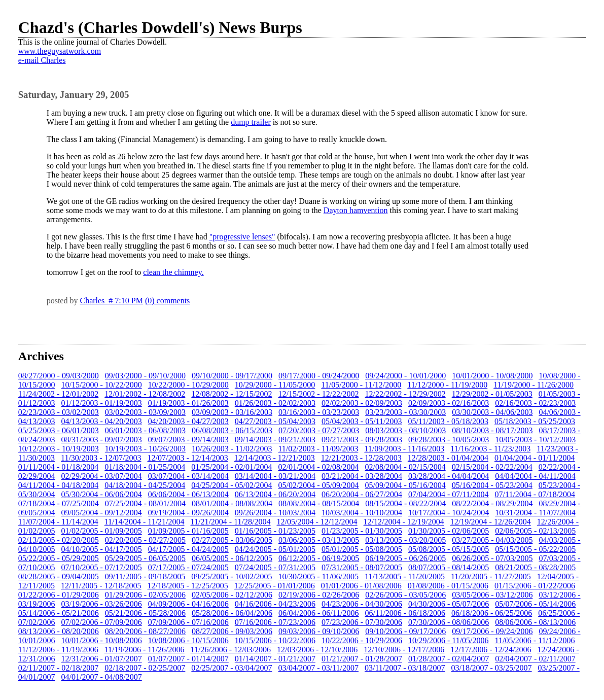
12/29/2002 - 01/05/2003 (492, 394)
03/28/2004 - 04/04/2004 (449, 476)
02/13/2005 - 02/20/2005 (59, 540)
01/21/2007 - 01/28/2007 (362, 659)
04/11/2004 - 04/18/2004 (59, 485)
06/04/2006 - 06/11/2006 (319, 613)
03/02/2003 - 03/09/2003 (145, 412)
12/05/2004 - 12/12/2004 (317, 522)
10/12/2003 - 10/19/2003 (59, 449)
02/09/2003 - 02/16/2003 (449, 403)
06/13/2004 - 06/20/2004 (275, 494)
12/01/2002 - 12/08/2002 (145, 394)
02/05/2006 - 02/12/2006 (232, 595)
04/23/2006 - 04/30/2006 (362, 604)
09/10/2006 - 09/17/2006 (405, 631)
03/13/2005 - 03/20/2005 (405, 540)
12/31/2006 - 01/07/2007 (102, 659)
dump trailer (251, 122)
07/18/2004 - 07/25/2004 (59, 503)
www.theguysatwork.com (60, 51)
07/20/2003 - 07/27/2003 (319, 430)
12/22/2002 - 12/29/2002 (405, 394)
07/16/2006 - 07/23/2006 (275, 622)
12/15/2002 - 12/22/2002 (318, 394)
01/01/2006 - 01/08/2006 (361, 586)
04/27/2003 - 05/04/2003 (275, 421)
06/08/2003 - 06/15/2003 (232, 430)
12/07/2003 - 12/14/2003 (188, 458)
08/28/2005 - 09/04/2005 (59, 576)
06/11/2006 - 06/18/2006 (405, 613)
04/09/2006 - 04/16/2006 (188, 604)
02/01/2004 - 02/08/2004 (318, 467)
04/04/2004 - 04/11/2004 (535, 476)
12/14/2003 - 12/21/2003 (275, 458)
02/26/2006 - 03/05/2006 (405, 595)
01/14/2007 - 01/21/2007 (275, 659)
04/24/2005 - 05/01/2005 (275, 549)
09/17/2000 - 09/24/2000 (319, 376)
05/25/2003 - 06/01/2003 (59, 430)
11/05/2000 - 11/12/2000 (361, 385)
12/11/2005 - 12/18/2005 (101, 586)
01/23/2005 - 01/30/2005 (362, 531)
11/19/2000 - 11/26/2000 (534, 385)
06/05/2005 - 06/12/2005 (232, 558)
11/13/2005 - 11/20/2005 (405, 576)
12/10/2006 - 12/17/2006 (404, 650)
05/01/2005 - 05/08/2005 (362, 549)
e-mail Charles (42, 60)
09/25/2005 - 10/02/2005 (232, 576)
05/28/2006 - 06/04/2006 (232, 613)
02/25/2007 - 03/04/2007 (232, 668)
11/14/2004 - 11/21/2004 (145, 522)
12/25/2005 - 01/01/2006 (275, 586)
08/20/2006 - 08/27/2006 (145, 631)
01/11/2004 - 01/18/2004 (59, 467)
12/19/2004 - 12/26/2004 (491, 522)
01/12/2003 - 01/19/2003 (102, 403)
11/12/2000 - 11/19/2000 (447, 385)
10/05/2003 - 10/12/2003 (535, 440)
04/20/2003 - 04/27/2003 (188, 421)
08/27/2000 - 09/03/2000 (59, 376)
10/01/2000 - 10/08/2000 (492, 376)
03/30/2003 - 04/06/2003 (492, 412)
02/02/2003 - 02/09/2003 (362, 403)
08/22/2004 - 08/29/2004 (492, 503)
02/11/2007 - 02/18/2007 (59, 668)
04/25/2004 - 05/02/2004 (232, 485)
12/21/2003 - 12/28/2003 (361, 458)
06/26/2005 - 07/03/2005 (492, 558)
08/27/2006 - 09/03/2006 (232, 631)
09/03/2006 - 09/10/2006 (319, 631)
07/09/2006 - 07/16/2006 (188, 622)
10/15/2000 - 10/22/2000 (102, 385)
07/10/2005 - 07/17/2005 (102, 567)
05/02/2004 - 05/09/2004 (318, 485)
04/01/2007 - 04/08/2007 (102, 677)
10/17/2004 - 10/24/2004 (449, 513)
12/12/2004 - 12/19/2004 (404, 522)
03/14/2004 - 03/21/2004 (275, 476)
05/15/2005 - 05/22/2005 (535, 549)
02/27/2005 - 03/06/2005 (232, 540)
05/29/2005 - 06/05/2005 (145, 558)
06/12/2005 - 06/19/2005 (319, 558)
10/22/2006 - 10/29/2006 (362, 640)
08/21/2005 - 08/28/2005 (535, 567)
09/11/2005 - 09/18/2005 (145, 576)
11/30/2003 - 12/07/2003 (101, 458)
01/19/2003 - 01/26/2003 (188, 403)
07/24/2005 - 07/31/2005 (275, 567)
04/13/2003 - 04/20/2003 (102, 421)
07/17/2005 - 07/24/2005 (188, 567)
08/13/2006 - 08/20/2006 (59, 631)
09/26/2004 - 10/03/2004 (275, 513)
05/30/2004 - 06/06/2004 (102, 494)
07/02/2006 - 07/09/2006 (102, 622)
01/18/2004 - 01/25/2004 (145, 467)
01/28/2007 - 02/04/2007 (449, 659)
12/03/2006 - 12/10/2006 (317, 650)
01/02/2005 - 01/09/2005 (102, 531)
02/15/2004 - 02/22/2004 (492, 467)
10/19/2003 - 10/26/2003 (145, 449)
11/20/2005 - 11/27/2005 (491, 576)
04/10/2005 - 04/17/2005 (102, 549)
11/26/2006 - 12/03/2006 (231, 650)
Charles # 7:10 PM (111, 301)
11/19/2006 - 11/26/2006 (145, 650)
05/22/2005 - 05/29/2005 (59, 558)
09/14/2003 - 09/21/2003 (275, 440)
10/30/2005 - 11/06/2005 (318, 576)
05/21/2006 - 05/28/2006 (145, 613)
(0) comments (167, 301)
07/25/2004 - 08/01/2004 (145, 503)
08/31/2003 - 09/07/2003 (102, 440)
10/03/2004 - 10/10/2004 (362, 513)
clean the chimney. (173, 272)
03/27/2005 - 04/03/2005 (492, 540)
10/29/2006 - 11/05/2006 (449, 640)
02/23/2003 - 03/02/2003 (59, 412)
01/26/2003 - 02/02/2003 (275, 403)
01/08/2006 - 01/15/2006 (448, 586)
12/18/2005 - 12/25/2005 (188, 586)
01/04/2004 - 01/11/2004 (535, 458)
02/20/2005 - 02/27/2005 (145, 540)
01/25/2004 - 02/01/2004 (232, 467)
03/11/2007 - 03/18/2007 (405, 668)
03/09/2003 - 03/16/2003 (232, 412)
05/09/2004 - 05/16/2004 (405, 485)
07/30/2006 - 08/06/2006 (449, 622)
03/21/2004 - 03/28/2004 (362, 476)
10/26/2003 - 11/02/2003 (232, 449)
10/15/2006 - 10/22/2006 (275, 640)
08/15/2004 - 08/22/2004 (405, 503)
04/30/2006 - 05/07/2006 (449, 604)
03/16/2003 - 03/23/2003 (319, 412)
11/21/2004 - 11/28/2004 (231, 522)
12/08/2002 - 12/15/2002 (232, 394)
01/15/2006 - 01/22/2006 (535, 586)
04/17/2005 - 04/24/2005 (188, 549)
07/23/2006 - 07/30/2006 (362, 622)
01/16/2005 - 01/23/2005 (275, 531)
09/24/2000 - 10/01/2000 (405, 376)
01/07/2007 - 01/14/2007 (188, 659)
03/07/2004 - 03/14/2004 (188, 476)
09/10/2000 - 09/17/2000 (232, 376)
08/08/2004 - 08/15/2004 (319, 503)
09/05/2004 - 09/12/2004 (102, 513)
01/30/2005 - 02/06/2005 (449, 531)
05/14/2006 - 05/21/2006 (59, 613)
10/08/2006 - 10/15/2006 (188, 640)
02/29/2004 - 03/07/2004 (102, 476)
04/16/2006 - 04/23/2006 (275, 604)
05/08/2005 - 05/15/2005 (449, 549)
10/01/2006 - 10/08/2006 (102, 640)
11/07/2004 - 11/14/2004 (58, 522)
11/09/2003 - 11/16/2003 (404, 449)
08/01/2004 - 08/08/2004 (232, 503)
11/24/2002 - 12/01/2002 (59, 394)
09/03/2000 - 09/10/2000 (145, 376)
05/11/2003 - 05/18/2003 (448, 421)
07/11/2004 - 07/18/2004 (535, 494)
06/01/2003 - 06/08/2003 (145, 430)
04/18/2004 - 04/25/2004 (145, 485)
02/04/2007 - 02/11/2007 (535, 659)
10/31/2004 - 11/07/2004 (535, 513)
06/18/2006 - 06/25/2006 (492, 613)
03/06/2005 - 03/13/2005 (319, 540)
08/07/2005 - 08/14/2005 (449, 567)
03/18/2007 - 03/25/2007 (491, 668)
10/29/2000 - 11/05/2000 (275, 385)
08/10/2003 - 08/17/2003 (492, 430)
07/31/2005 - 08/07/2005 (362, 567)
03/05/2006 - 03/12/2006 (492, 595)
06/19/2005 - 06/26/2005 (405, 558)
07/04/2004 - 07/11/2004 (449, 494)
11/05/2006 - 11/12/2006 (535, 640)
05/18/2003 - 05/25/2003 (535, 421)
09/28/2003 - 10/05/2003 (449, 440)
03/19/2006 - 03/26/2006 (102, 604)
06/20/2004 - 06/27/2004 (362, 494)
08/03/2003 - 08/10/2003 (405, 430)
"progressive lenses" (242, 237)
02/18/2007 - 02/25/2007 (145, 668)
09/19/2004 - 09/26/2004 (188, 513)
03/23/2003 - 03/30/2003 (405, 412)
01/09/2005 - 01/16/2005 (188, 531)
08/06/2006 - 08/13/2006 (535, 622)
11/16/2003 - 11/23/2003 (490, 449)
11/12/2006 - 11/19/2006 (58, 650)
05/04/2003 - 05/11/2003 (362, 421)
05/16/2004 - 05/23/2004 (492, 485)
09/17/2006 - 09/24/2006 (492, 631)
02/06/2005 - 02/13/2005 (535, 531)
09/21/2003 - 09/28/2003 (362, 440)
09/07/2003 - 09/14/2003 (188, 440)
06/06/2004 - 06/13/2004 (188, 494)
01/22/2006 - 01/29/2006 (59, 595)
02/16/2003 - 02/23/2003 (535, 403)
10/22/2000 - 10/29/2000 (188, 385)
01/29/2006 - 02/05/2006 (145, 595)
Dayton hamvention (356, 210)
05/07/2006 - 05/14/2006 (535, 604)
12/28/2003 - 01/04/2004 (448, 458)
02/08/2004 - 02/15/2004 (405, 467)
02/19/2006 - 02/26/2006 (319, 595)
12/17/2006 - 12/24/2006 (491, 650)
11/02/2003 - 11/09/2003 (318, 449)
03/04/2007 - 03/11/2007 (318, 668)
